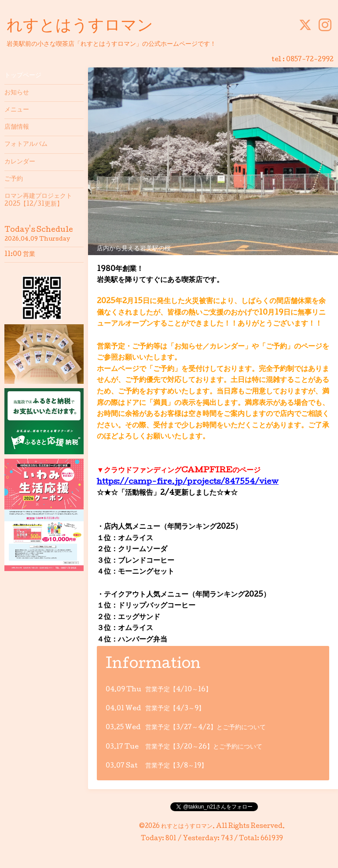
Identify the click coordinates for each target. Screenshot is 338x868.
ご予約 (14, 179)
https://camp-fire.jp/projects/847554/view (188, 482)
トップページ (23, 76)
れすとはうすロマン (80, 27)
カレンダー (20, 162)
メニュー (17, 110)
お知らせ (17, 93)
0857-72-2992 (310, 60)
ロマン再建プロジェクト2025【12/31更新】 (38, 200)
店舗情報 (17, 127)
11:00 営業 (20, 255)
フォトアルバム (26, 145)
